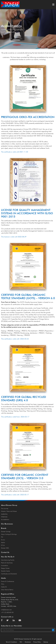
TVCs (3, 584)
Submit (53, 630)
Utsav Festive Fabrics (7, 590)
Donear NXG (5, 548)
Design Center (5, 568)
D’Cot (3, 545)
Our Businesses (7, 524)
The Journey (5, 509)
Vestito (3, 543)
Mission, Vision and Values (9, 511)
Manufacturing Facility (8, 560)
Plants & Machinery (7, 563)
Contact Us (5, 552)
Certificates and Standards (9, 574)
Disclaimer (28, 642)
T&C (21, 642)
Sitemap (46, 642)
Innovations (5, 566)
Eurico (3, 540)
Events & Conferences (8, 581)
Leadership (4, 514)
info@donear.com (6, 610)
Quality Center (5, 571)
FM (2, 537)
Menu (53, 5)
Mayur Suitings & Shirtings (9, 534)
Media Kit (4, 587)
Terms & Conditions (11, 642)
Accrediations (5, 520)
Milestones (4, 517)
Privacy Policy (37, 642)
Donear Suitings (6, 532)
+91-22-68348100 (7, 612)
